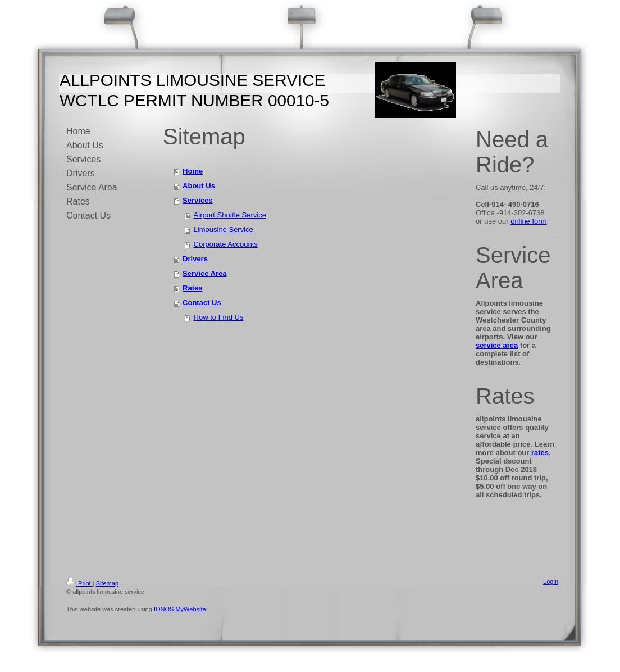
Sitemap (107, 583)
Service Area (204, 273)
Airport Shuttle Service (230, 215)
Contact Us (202, 303)
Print (79, 583)
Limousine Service (224, 230)
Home (193, 171)
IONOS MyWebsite (180, 609)
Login (551, 582)
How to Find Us (219, 317)
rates (540, 453)
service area (497, 345)
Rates (192, 288)
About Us (199, 186)
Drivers (195, 259)
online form (528, 221)
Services (198, 200)
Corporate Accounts (226, 244)
